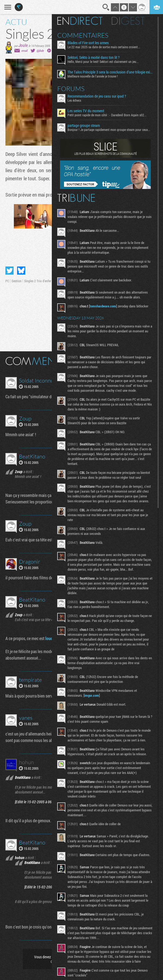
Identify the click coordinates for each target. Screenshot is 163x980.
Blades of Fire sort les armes (88, 43)
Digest (128, 21)
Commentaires (83, 35)
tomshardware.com (103, 306)
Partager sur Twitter (9, 271)
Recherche (106, 7)
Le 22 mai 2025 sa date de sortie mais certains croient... (104, 47)
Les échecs (74, 100)
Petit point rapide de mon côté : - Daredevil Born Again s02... (107, 115)
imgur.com (92, 695)
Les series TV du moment (86, 111)
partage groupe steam (84, 126)
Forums (71, 89)
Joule (23, 45)
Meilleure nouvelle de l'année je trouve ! (93, 76)
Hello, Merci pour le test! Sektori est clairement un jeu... (103, 62)
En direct (80, 21)
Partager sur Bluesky (21, 271)
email (24, 51)
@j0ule (40, 51)
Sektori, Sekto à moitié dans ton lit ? (94, 57)
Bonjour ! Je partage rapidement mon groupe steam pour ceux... (109, 130)
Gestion (17, 281)
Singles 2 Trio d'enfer (38, 281)
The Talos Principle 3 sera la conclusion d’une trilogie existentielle (111, 72)
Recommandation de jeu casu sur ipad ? (97, 96)
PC (7, 281)
